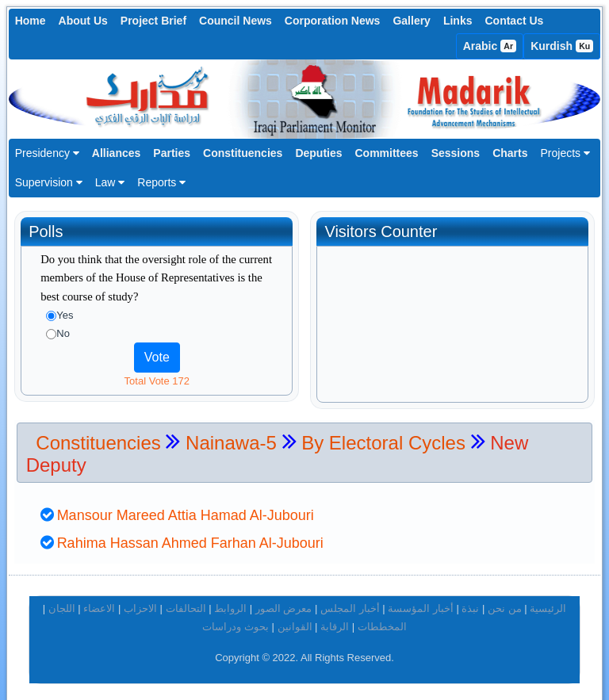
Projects (565, 153)
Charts (510, 153)
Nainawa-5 (234, 436)
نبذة (470, 602)
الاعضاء (99, 602)
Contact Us (514, 21)
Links (458, 21)
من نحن (505, 602)
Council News (236, 21)
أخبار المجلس (350, 602)
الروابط (230, 602)
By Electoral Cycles (383, 436)
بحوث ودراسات (236, 620)
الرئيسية (548, 602)
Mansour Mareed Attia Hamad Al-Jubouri (186, 508)
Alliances (116, 153)
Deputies (318, 153)
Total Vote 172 (157, 381)
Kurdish (562, 46)
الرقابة (335, 620)
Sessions (456, 153)
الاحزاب (140, 602)
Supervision (49, 182)
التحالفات (186, 602)
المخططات (382, 620)
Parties (172, 153)
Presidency (47, 153)
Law (110, 182)
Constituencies (243, 153)
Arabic (490, 46)
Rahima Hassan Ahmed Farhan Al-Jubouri (190, 537)
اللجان (62, 602)
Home (31, 21)
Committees (387, 153)
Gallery (411, 21)
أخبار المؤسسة (421, 602)
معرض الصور (284, 602)
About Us (83, 21)
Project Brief (153, 21)
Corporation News (333, 21)
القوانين (295, 620)
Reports (161, 182)
